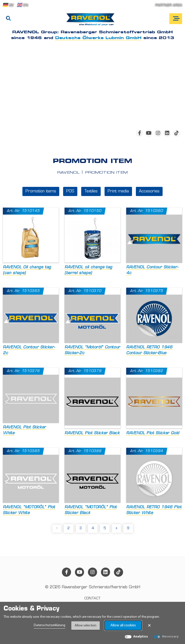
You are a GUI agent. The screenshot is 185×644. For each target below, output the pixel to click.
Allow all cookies (123, 625)
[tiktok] (177, 133)
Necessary (170, 637)
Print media (118, 191)
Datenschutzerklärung (50, 625)
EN (22, 5)
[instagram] (158, 133)
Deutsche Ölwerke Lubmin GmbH (98, 38)
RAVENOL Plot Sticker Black (92, 433)
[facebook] (139, 133)
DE (8, 5)
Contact (92, 599)
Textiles (91, 191)
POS (70, 191)
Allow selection (86, 626)
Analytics (141, 637)
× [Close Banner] (149, 625)
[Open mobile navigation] (176, 19)
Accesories (149, 191)
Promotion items (41, 191)
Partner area (169, 5)
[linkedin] (167, 133)
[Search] (8, 19)
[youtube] (149, 133)
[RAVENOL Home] (92, 21)
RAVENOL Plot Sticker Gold (153, 433)
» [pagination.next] (116, 528)
